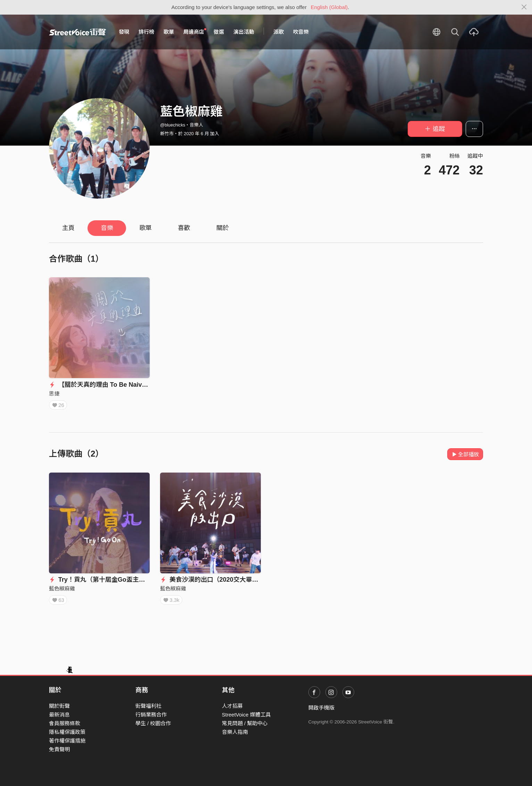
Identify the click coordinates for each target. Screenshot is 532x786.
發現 (124, 32)
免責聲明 (59, 749)
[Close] (524, 7)
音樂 (107, 228)
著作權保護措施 (67, 741)
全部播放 (465, 454)
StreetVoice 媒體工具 (246, 715)
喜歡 (184, 228)
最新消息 (59, 715)
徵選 (219, 32)
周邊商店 (195, 32)
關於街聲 (59, 706)
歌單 (169, 32)
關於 (223, 228)
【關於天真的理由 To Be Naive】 (100, 385)
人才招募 (232, 706)
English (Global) (329, 7)
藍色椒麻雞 (62, 588)
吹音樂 (301, 32)
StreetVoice (78, 32)
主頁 (68, 228)
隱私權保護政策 (67, 732)
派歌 (279, 32)
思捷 (54, 394)
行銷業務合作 (151, 715)
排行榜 (146, 32)
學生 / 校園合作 (153, 723)
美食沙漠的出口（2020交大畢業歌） (215, 580)
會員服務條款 (65, 723)
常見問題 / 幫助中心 (245, 723)
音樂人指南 (235, 732)
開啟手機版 (321, 708)
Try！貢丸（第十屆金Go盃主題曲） (103, 580)
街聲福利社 (148, 706)
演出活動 (244, 32)
